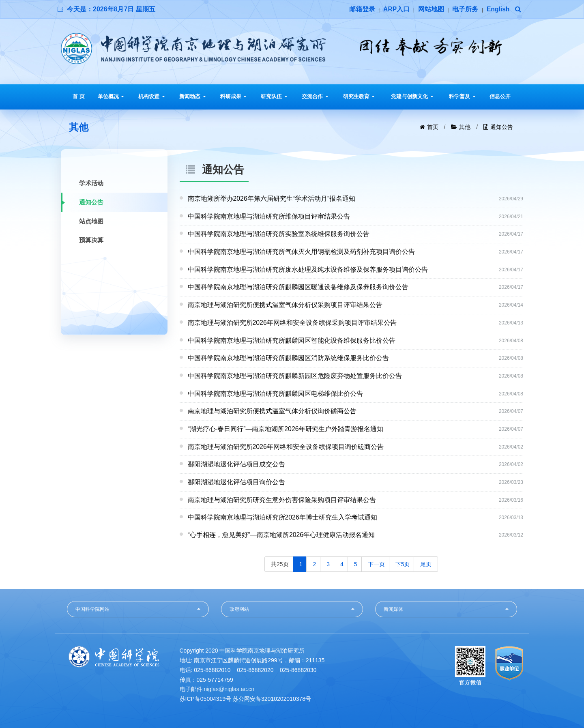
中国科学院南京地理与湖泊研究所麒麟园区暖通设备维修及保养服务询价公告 (298, 287)
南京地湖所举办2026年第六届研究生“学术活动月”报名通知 (272, 199)
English (498, 9)
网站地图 (430, 9)
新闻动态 (193, 96)
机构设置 (152, 96)
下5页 (403, 563)
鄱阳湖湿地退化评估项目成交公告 (236, 464)
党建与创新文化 (412, 96)
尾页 (426, 563)
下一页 (376, 563)
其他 (465, 127)
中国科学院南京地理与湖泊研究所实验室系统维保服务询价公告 (279, 234)
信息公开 (500, 96)
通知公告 (502, 127)
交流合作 (315, 96)
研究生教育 (359, 96)
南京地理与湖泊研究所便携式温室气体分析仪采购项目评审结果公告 (285, 305)
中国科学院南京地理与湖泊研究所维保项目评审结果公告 (269, 216)
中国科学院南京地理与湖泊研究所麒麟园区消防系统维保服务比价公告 (288, 358)
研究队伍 (274, 96)
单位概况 (111, 96)
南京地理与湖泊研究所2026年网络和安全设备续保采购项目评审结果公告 (292, 322)
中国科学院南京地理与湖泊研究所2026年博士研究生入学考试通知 (283, 517)
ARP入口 (396, 9)
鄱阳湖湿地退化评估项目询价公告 (236, 482)
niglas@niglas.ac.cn (229, 689)
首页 (433, 127)
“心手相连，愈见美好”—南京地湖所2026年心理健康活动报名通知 (281, 534)
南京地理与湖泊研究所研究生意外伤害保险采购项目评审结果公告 (282, 499)
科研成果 (234, 96)
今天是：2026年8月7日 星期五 (111, 9)
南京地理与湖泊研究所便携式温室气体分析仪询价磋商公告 (272, 411)
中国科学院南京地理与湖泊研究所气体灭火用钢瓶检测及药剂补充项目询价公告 (301, 252)
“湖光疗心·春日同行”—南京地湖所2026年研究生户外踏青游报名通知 (286, 428)
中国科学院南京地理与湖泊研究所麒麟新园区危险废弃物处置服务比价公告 (295, 375)
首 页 (79, 96)
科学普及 (462, 96)
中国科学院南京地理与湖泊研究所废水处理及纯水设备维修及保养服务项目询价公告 (308, 269)
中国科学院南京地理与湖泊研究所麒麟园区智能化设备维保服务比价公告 (292, 340)
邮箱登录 (361, 9)
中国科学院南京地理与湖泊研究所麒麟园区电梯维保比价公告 (275, 393)
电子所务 (465, 9)
